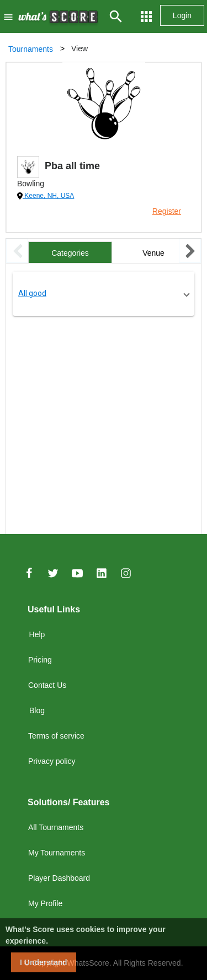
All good (32, 293)
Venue (153, 253)
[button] (104, 294)
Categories (70, 253)
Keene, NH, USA (48, 196)
